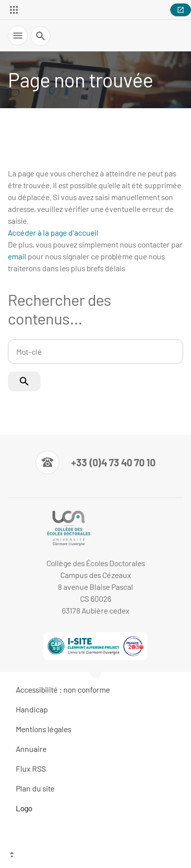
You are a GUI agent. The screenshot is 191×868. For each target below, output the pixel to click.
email (17, 256)
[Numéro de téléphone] (95, 462)
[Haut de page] (95, 856)
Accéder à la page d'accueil (53, 232)
